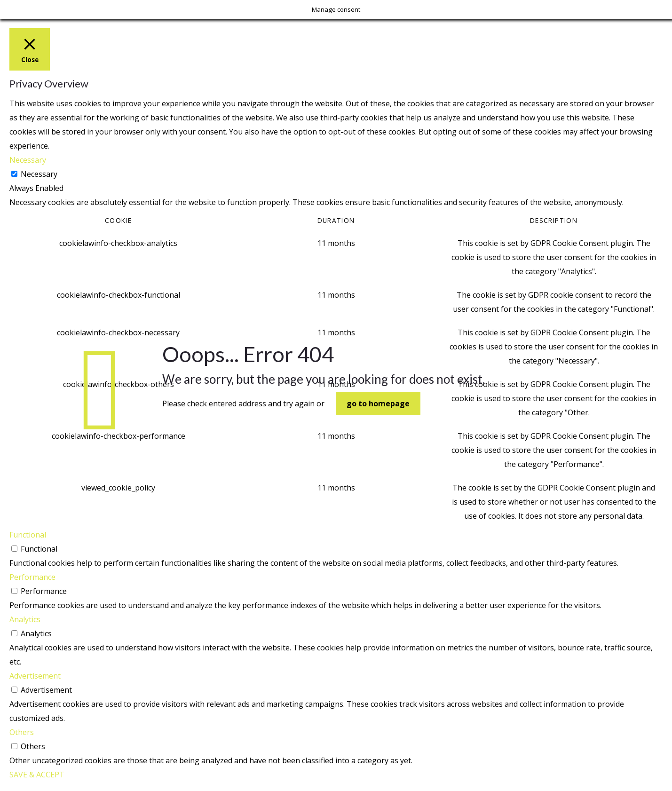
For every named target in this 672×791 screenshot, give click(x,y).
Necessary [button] (28, 160)
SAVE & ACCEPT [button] (37, 775)
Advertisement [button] (35, 676)
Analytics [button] (25, 619)
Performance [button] (32, 577)
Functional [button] (28, 535)
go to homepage (378, 403)
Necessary (39, 174)
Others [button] (22, 732)
